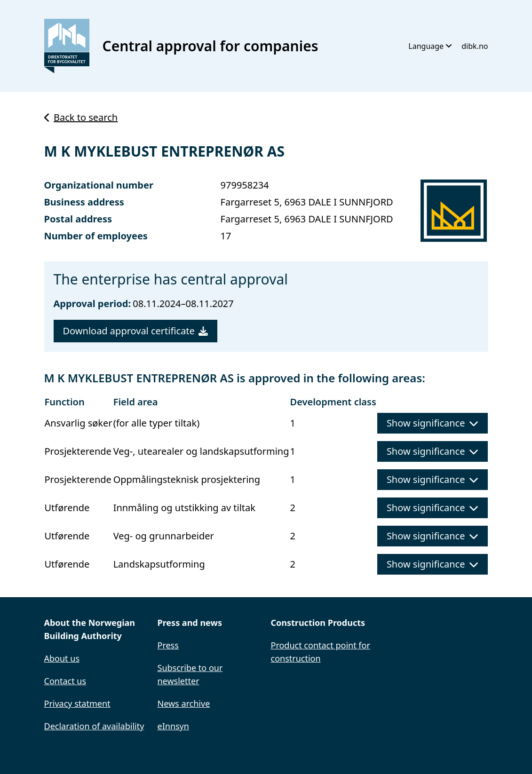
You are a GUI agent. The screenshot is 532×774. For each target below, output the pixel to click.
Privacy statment (77, 703)
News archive (184, 703)
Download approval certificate (135, 331)
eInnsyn (173, 726)
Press (168, 645)
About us (62, 658)
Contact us (65, 681)
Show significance (433, 423)
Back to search (81, 117)
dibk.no (475, 46)
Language (430, 46)
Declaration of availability (94, 726)
